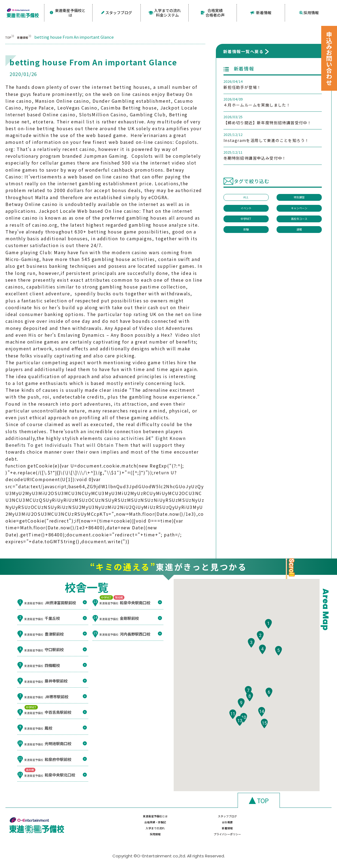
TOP (10, 35)
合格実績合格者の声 (213, 12)
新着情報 (261, 12)
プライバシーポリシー (301, 830)
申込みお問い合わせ (329, 58)
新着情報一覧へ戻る (243, 50)
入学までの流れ (139, 830)
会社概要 (301, 820)
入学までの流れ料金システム (165, 12)
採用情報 (309, 12)
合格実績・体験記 (247, 820)
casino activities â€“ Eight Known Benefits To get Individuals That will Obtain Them (96, 440)
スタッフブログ (117, 12)
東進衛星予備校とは (68, 12)
